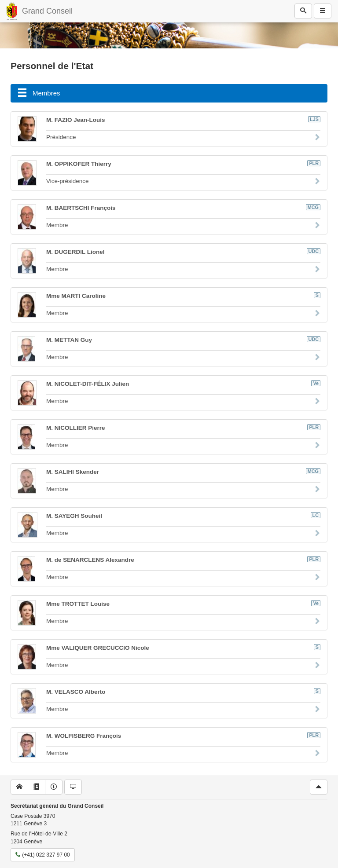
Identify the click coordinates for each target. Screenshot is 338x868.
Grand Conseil (47, 11)
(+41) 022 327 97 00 (43, 855)
